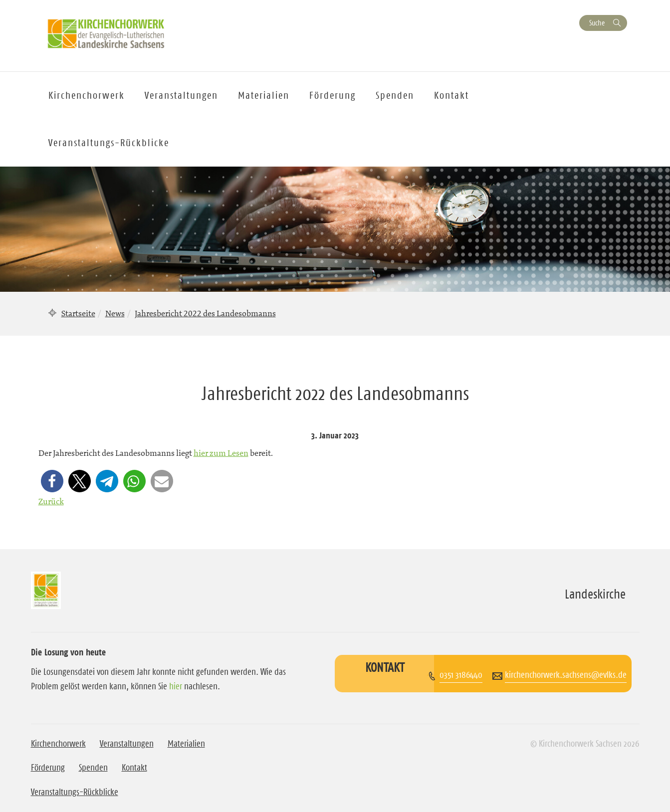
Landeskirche (595, 594)
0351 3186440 (461, 675)
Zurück (51, 501)
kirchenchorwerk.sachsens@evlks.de (566, 675)
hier (176, 686)
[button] (52, 481)
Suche (597, 23)
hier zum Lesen (221, 453)
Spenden (395, 95)
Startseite (78, 313)
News (115, 313)
